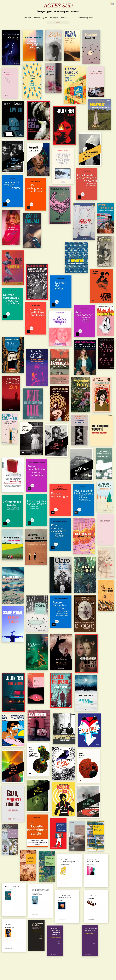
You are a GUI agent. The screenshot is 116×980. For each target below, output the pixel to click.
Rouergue (54, 18)
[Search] (58, 22)
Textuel (64, 18)
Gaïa (45, 18)
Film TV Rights (62, 12)
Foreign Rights (44, 12)
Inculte (37, 18)
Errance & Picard (86, 18)
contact (75, 12)
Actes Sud (27, 18)
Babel (73, 18)
